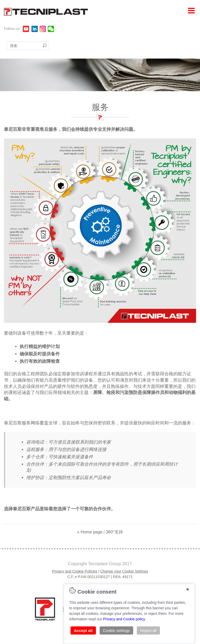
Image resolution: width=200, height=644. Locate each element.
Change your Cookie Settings (124, 571)
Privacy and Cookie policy (124, 619)
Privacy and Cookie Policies (75, 571)
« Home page (90, 532)
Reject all (148, 630)
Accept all (83, 630)
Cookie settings (117, 630)
